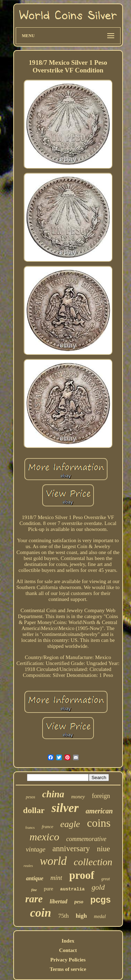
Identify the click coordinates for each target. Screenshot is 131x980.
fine (34, 890)
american (99, 811)
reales (28, 866)
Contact (68, 950)
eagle (70, 824)
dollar (34, 810)
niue (103, 849)
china (53, 794)
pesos (31, 797)
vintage (36, 849)
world (53, 861)
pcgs (100, 899)
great (106, 879)
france (47, 827)
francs (30, 827)
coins (99, 823)
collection (93, 862)
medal (100, 916)
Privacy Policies (68, 960)
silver (65, 808)
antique (35, 878)
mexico (45, 837)
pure (48, 889)
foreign (101, 796)
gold (98, 887)
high (81, 916)
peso (79, 902)
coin (41, 913)
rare (34, 899)
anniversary (71, 849)
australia (72, 889)
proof (82, 875)
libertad (59, 901)
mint (56, 878)
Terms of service (68, 969)
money (78, 797)
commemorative (86, 839)
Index (68, 941)
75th (63, 916)
